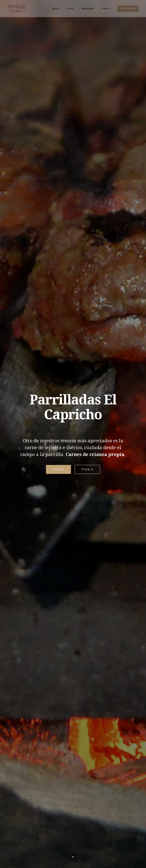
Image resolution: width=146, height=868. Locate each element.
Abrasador (88, 9)
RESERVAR (128, 8)
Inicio (56, 9)
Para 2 (58, 469)
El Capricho (38, 8)
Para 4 (87, 469)
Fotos (105, 9)
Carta (70, 9)
